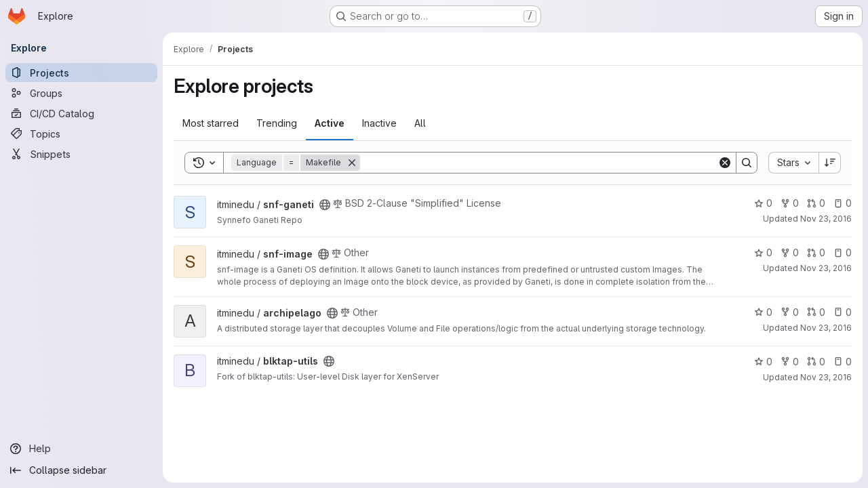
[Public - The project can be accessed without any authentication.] (325, 205)
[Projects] (81, 73)
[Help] (81, 449)
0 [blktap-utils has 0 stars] (763, 362)
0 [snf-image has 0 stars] (763, 252)
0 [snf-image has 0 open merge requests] (816, 252)
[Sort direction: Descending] (830, 163)
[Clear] (725, 163)
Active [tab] (330, 123)
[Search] (539, 163)
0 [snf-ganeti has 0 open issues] (843, 203)
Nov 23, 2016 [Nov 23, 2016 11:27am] (826, 377)
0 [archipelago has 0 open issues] (843, 312)
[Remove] (352, 163)
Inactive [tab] (379, 123)
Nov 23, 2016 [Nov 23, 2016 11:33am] (826, 219)
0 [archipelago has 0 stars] (763, 312)
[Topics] (81, 134)
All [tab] (420, 123)
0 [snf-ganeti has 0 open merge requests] (816, 203)
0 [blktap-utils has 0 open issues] (843, 362)
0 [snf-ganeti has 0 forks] (790, 203)
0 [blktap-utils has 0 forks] (790, 362)
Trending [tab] (277, 123)
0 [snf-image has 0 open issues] (843, 252)
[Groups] (81, 93)
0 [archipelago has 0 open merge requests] (816, 312)
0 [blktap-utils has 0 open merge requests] (816, 362)
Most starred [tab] (211, 123)
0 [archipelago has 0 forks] (790, 312)
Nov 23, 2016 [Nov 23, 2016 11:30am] (826, 268)
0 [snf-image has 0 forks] (790, 252)
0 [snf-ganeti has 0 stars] (763, 203)
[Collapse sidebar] (81, 470)
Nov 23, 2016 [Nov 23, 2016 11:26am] (826, 328)
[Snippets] (81, 154)
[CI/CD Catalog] (81, 113)
